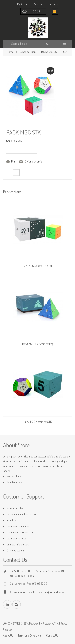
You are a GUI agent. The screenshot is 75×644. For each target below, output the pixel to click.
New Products (14, 476)
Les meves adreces (16, 538)
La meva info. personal (18, 544)
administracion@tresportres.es (47, 592)
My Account (23, 4)
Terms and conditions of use (21, 514)
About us (11, 520)
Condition (11, 141)
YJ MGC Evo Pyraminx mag (39, 344)
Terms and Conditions (29, 635)
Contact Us (52, 635)
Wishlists (39, 4)
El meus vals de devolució (20, 532)
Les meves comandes (18, 526)
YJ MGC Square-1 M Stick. (39, 266)
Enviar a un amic (33, 161)
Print (14, 161)
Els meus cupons (15, 550)
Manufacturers (14, 482)
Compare (53, 4)
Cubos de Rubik (28, 52)
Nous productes (15, 508)
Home (10, 52)
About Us (8, 635)
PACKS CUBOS (49, 52)
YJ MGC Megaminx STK (39, 422)
